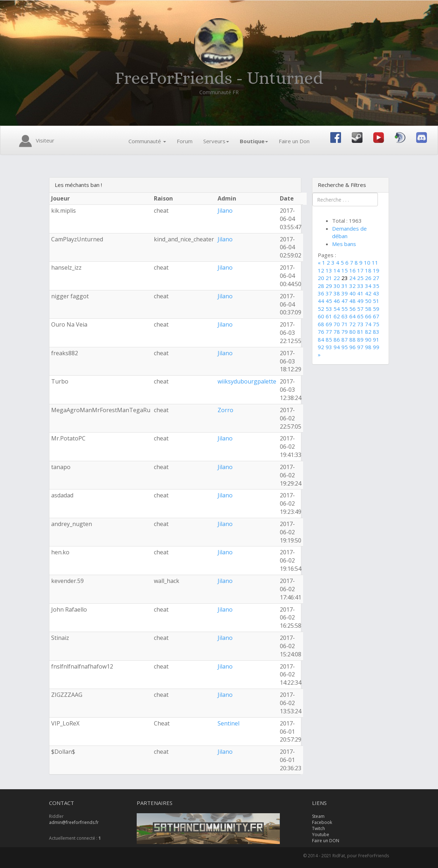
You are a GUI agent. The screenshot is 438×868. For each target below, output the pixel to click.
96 (352, 347)
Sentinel (228, 723)
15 (345, 270)
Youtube (321, 835)
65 (360, 316)
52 (321, 309)
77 (329, 332)
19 (376, 270)
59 (376, 309)
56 (352, 309)
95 (345, 347)
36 (321, 293)
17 (360, 270)
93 (329, 347)
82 (368, 332)
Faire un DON (326, 841)
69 (329, 324)
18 (368, 270)
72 (352, 324)
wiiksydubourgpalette (247, 381)
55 (345, 309)
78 (337, 332)
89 (360, 339)
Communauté (147, 141)
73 (360, 324)
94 (337, 347)
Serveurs (216, 141)
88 (352, 339)
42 (368, 293)
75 (376, 324)
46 (337, 301)
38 (337, 293)
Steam (318, 816)
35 (376, 286)
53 (329, 309)
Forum (185, 141)
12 (321, 270)
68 (321, 324)
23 (345, 278)
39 (345, 293)
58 (368, 309)
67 (376, 316)
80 (352, 332)
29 (329, 286)
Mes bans (344, 244)
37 (329, 293)
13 (329, 270)
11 (375, 262)
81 (360, 332)
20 (321, 278)
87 (345, 339)
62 (337, 316)
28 (321, 286)
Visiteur (35, 141)
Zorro (225, 410)
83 (376, 332)
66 (368, 316)
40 (352, 293)
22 (337, 278)
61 (329, 316)
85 (329, 339)
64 (352, 316)
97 (360, 347)
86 (337, 339)
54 (337, 309)
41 (360, 293)
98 (368, 347)
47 (345, 301)
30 (337, 286)
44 (321, 301)
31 (345, 286)
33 (360, 286)
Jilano (225, 211)
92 (321, 347)
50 (368, 301)
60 (321, 316)
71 (345, 324)
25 (360, 278)
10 (367, 262)
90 (368, 339)
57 (360, 309)
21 (329, 278)
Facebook (322, 822)
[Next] (319, 355)
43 (376, 293)
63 (345, 316)
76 (321, 332)
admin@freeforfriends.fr (74, 822)
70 (337, 324)
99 (376, 347)
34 (368, 286)
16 (352, 270)
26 (368, 278)
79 (345, 332)
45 (329, 301)
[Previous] (320, 262)
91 (376, 339)
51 (376, 301)
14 (337, 270)
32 (352, 286)
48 (352, 301)
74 (368, 324)
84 (321, 339)
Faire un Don (294, 141)
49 (360, 301)
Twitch (318, 828)
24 (352, 278)
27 (376, 278)
